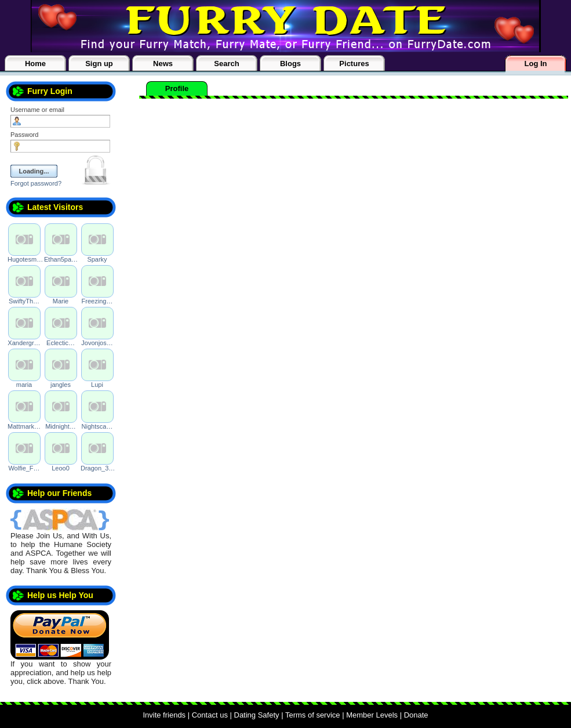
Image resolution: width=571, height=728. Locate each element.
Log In (536, 64)
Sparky (97, 259)
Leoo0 (61, 468)
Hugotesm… (25, 259)
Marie (61, 301)
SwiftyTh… (24, 301)
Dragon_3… (98, 468)
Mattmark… (24, 426)
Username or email (37, 110)
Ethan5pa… (61, 259)
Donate (416, 715)
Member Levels (372, 715)
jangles (61, 385)
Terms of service (313, 715)
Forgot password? (36, 183)
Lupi (97, 385)
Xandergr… (24, 343)
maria (24, 385)
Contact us (210, 715)
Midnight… (61, 426)
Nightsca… (97, 426)
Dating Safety (257, 715)
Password (24, 135)
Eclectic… (61, 343)
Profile (177, 88)
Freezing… (97, 301)
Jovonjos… (97, 343)
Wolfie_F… (24, 468)
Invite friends (164, 715)
